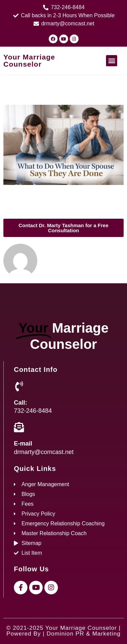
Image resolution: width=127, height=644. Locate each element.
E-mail (23, 444)
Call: (20, 403)
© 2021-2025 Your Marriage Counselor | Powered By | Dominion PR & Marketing (63, 631)
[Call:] (19, 386)
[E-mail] (19, 427)
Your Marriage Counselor (29, 61)
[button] (112, 61)
